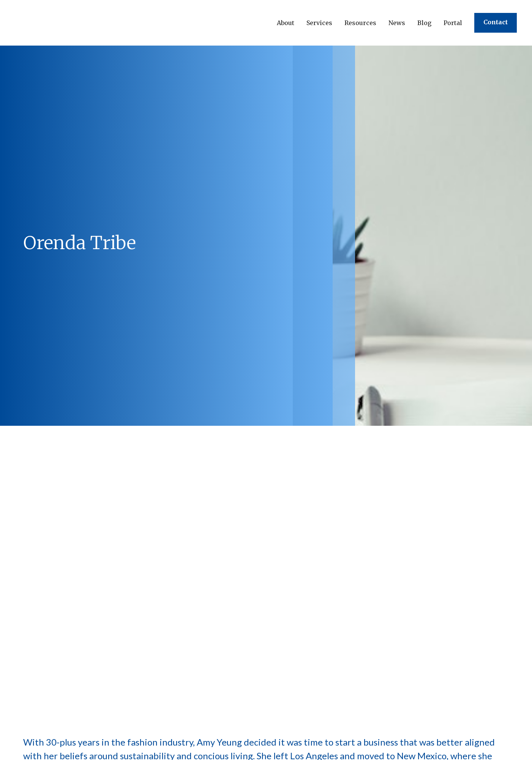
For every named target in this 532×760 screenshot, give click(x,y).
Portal (453, 23)
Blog (424, 23)
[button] (286, 23)
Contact (496, 22)
